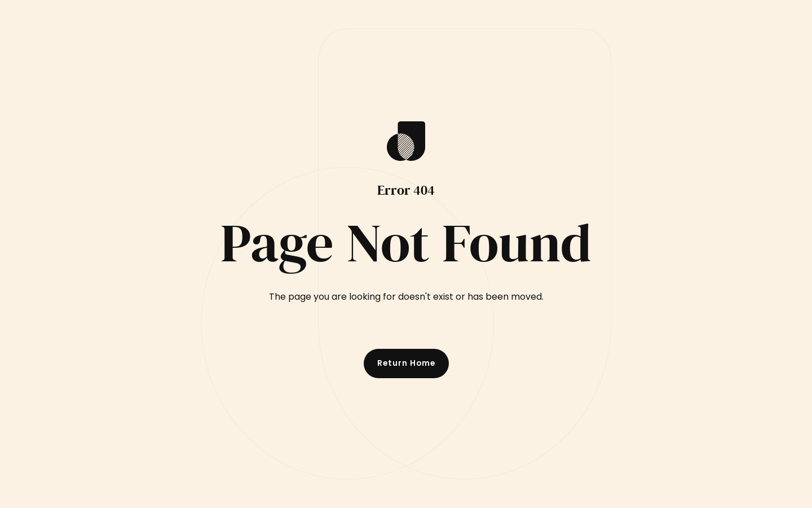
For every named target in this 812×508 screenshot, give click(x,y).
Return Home (406, 363)
